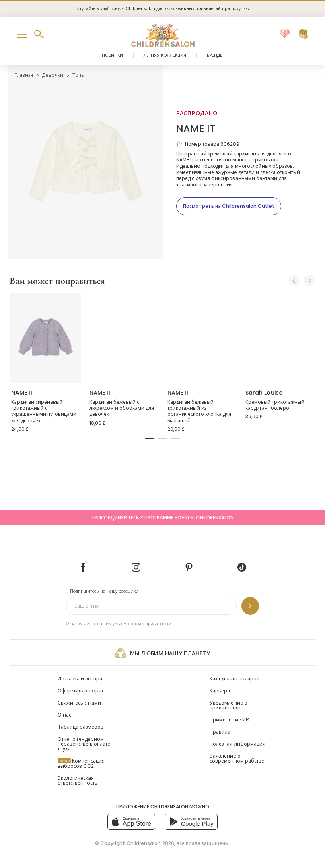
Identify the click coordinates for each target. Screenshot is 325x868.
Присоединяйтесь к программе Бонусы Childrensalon (162, 518)
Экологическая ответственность (77, 780)
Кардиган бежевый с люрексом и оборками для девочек (122, 408)
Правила (220, 732)
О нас (64, 715)
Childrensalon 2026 (150, 843)
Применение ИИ (229, 720)
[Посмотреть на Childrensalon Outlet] (229, 206)
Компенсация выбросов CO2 (81, 763)
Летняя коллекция (165, 55)
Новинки (112, 55)
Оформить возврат (80, 691)
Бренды (215, 55)
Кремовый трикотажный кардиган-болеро (275, 405)
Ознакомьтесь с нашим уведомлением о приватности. (119, 624)
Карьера (220, 691)
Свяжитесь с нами (79, 703)
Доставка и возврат (81, 679)
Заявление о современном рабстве (237, 758)
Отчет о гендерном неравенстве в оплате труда (84, 744)
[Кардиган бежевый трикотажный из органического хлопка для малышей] (202, 338)
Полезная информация (238, 744)
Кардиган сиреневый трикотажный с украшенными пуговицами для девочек (44, 411)
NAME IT (196, 129)
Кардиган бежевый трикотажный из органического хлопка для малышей (199, 411)
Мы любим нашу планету (162, 653)
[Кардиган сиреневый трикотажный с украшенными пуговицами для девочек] (45, 338)
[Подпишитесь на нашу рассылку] (250, 606)
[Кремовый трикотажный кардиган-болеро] (280, 338)
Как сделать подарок (234, 679)
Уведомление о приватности (228, 705)
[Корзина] (303, 34)
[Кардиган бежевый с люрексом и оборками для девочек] (123, 338)
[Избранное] (285, 34)
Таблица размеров (80, 727)
